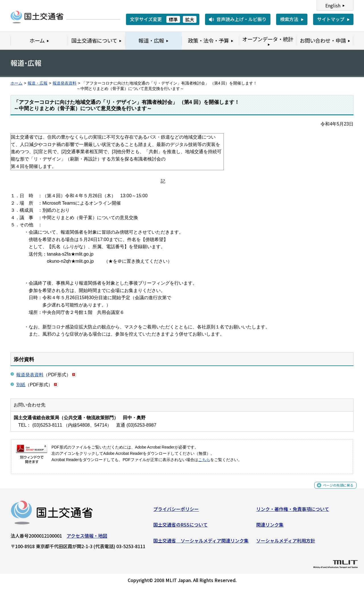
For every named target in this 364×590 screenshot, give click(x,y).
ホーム (16, 83)
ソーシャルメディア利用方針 (286, 543)
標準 (173, 19)
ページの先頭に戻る (333, 491)
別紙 (21, 385)
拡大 (190, 19)
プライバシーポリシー (176, 511)
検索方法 (289, 19)
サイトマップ (331, 19)
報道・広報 (38, 83)
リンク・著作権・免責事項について (293, 511)
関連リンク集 (270, 527)
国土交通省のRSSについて (180, 527)
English (333, 5)
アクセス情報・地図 (87, 538)
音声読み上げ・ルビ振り (241, 19)
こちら (204, 460)
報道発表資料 (65, 83)
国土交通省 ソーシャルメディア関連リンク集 (201, 543)
